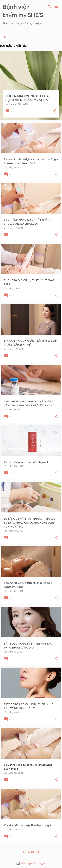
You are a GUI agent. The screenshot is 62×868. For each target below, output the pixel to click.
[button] (55, 111)
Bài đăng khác (31, 852)
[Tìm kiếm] (49, 7)
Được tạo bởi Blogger (31, 863)
